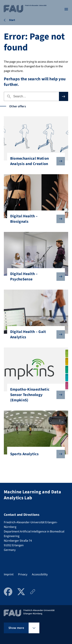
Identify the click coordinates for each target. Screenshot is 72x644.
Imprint (9, 574)
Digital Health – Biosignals (35, 219)
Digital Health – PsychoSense (35, 277)
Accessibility (40, 574)
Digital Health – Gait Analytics (35, 334)
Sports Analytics (35, 454)
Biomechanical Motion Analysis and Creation (35, 161)
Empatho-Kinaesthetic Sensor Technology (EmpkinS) (35, 395)
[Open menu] (66, 9)
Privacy (23, 574)
